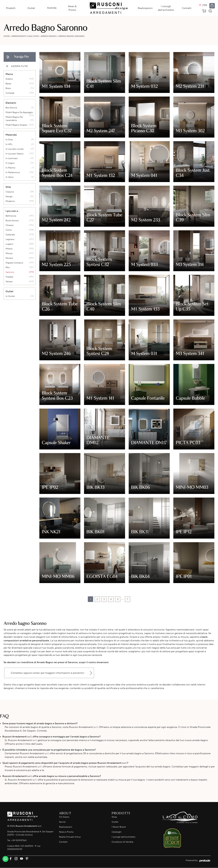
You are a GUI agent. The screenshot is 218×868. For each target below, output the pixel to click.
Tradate (9, 277)
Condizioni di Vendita (123, 842)
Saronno (10, 272)
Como (9, 230)
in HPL (9, 144)
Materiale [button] (11, 135)
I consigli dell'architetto (166, 8)
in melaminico (13, 173)
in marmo (10, 168)
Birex (8, 88)
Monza (9, 254)
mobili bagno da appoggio (19, 113)
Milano (9, 249)
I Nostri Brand (119, 827)
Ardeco (9, 79)
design (9, 197)
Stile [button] (8, 187)
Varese (9, 282)
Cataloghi (117, 832)
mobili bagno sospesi (16, 125)
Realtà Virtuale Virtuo (70, 837)
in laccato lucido (15, 149)
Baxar (8, 84)
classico (10, 192)
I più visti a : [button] (12, 211)
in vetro (10, 177)
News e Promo (66, 832)
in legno (10, 163)
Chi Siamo (64, 817)
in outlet (10, 296)
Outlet (31, 8)
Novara (9, 258)
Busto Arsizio (12, 221)
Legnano (10, 239)
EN (206, 5)
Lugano (9, 244)
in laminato (12, 159)
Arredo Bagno (49, 36)
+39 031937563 (19, 841)
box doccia (11, 108)
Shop (114, 817)
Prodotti (10, 8)
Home (7, 36)
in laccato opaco (15, 154)
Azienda (52, 8)
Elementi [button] (11, 103)
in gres (9, 140)
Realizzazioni (145, 8)
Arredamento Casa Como (25, 36)
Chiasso (10, 225)
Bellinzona (11, 216)
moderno (10, 201)
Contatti (187, 8)
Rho (8, 268)
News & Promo (72, 8)
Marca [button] (9, 74)
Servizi (62, 822)
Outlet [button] (9, 291)
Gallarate (10, 235)
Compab (10, 93)
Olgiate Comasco (14, 263)
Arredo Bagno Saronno (72, 36)
